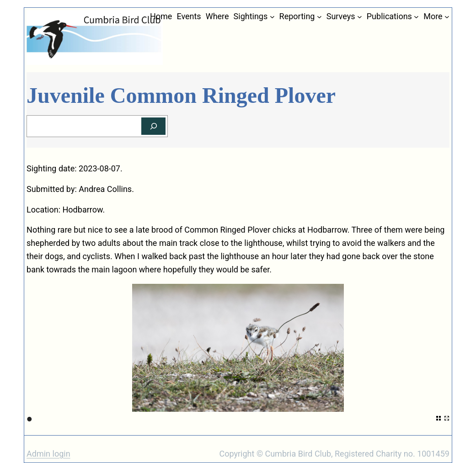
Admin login (48, 454)
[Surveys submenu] (360, 17)
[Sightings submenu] (272, 17)
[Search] (153, 126)
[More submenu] (447, 17)
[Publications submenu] (416, 17)
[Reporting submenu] (319, 17)
